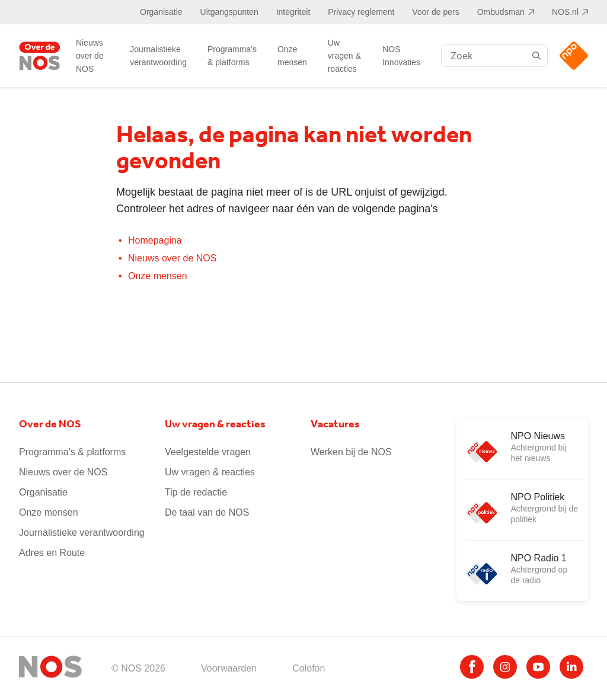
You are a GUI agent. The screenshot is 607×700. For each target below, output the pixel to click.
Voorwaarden (229, 668)
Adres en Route (52, 553)
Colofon (309, 668)
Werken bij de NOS (351, 452)
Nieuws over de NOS (90, 56)
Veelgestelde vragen (208, 452)
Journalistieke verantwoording (158, 56)
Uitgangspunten (229, 12)
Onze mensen (292, 56)
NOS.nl (565, 12)
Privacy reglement (361, 12)
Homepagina (155, 240)
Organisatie (161, 12)
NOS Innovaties (401, 56)
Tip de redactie (196, 492)
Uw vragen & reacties (344, 56)
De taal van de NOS (207, 512)
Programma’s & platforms (232, 56)
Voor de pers (435, 12)
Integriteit (293, 12)
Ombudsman (501, 12)
